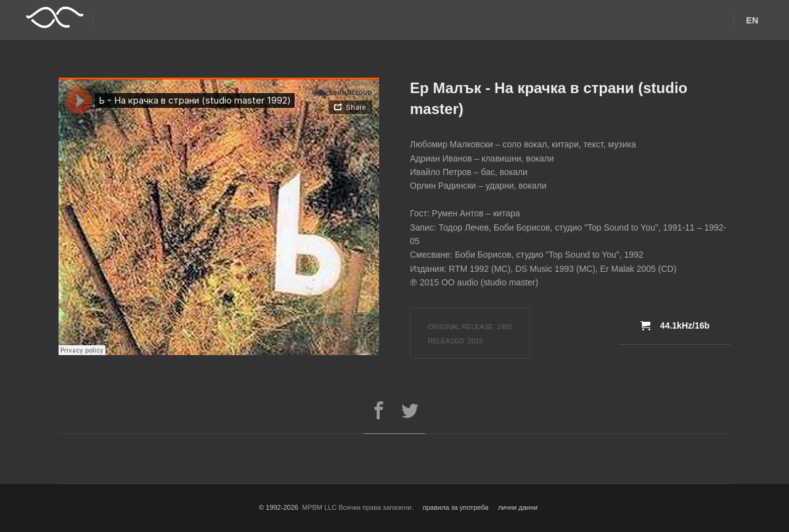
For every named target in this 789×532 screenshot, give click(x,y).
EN (752, 20)
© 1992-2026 (279, 507)
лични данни (518, 507)
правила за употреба (456, 507)
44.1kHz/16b (675, 325)
